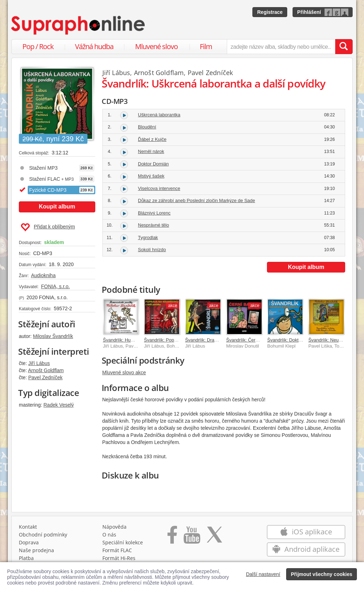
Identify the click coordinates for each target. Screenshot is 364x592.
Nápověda (114, 527)
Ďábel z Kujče (152, 139)
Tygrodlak (148, 237)
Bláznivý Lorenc (154, 213)
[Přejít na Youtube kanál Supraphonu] (192, 537)
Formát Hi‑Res (119, 558)
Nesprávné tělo (153, 225)
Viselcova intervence (159, 188)
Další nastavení (263, 574)
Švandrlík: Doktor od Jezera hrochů (304, 340)
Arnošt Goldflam (46, 370)
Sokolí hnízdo (152, 250)
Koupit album (57, 207)
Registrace (270, 12)
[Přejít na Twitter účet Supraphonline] (214, 537)
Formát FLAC (117, 550)
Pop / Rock (38, 46)
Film (206, 46)
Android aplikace (306, 549)
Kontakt (28, 527)
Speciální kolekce (123, 542)
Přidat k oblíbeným (48, 227)
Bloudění (147, 127)
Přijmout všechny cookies (322, 574)
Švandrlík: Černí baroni (250, 340)
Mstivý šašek (151, 176)
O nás (109, 535)
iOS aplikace (306, 532)
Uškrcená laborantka (159, 115)
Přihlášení (309, 12)
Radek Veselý (59, 405)
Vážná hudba (94, 46)
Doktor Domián (153, 164)
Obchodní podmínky (43, 535)
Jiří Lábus (39, 363)
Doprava (29, 542)
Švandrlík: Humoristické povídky (136, 340)
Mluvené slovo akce (124, 372)
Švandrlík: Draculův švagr (212, 340)
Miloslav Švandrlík (53, 336)
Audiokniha (43, 275)
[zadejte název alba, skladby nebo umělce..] (281, 47)
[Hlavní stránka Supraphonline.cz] (79, 25)
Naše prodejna (36, 550)
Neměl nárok (151, 151)
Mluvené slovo (156, 46)
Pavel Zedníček (45, 377)
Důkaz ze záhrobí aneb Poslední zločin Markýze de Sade (197, 200)
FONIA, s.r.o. (55, 286)
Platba (26, 558)
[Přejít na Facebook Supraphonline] (172, 537)
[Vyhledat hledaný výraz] (344, 47)
